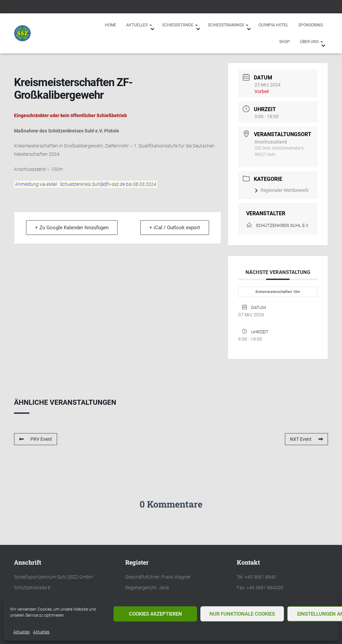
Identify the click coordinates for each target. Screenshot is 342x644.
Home (111, 25)
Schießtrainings (228, 25)
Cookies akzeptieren (155, 614)
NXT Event (306, 439)
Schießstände (180, 25)
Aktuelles (22, 632)
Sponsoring (311, 25)
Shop (285, 42)
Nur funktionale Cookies (242, 614)
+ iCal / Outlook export (174, 228)
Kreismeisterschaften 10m (278, 292)
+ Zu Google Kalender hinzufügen (72, 228)
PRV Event (36, 439)
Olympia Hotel (273, 25)
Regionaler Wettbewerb (282, 190)
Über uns (311, 42)
